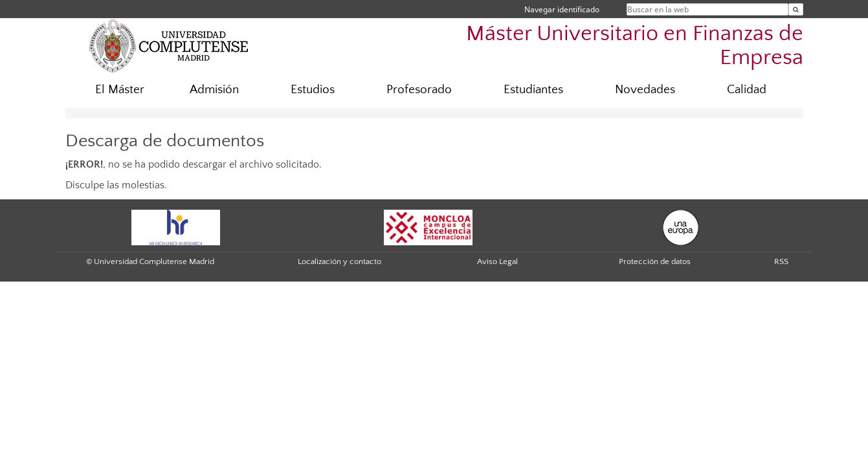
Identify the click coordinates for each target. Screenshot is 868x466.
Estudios (313, 90)
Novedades (645, 90)
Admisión (214, 90)
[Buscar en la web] (796, 9)
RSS (781, 261)
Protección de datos (655, 261)
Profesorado (419, 90)
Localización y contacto (339, 261)
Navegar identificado (562, 9)
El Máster (120, 90)
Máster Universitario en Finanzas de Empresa (635, 46)
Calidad (747, 90)
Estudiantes (533, 90)
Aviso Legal (497, 261)
